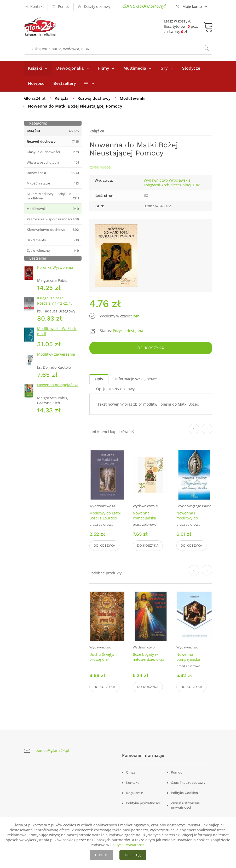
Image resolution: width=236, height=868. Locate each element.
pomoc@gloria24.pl (52, 750)
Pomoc (177, 773)
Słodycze (191, 68)
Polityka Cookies (184, 793)
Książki (35, 68)
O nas (131, 773)
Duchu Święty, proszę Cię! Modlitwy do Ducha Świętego (106, 662)
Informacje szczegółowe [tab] (136, 379)
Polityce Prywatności (128, 845)
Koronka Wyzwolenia (55, 268)
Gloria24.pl (35, 98)
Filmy (103, 68)
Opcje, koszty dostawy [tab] (115, 389)
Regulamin (135, 793)
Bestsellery (65, 83)
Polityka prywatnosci (143, 803)
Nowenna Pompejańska (144, 516)
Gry (164, 68)
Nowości (37, 83)
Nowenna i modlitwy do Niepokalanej (188, 518)
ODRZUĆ (102, 855)
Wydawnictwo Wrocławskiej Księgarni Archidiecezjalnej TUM (172, 183)
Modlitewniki (135, 98)
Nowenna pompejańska (58, 385)
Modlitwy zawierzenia (56, 354)
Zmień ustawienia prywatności (185, 805)
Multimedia (135, 68)
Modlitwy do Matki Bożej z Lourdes (105, 516)
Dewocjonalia (70, 68)
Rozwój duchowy (96, 98)
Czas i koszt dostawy (188, 783)
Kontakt (132, 783)
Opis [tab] (99, 379)
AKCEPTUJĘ (133, 855)
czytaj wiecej (100, 167)
